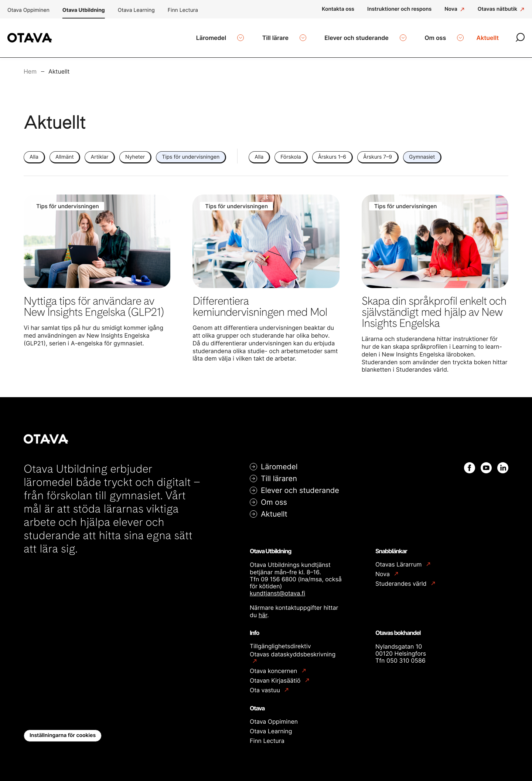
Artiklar (99, 153)
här (263, 611)
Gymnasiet (422, 153)
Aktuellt (274, 510)
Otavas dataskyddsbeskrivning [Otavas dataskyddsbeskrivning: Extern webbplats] (293, 650)
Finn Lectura (183, 10)
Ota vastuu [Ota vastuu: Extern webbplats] (266, 686)
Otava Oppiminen (28, 10)
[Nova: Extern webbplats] (455, 9)
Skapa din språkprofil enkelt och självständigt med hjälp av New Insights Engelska (434, 308)
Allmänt (64, 153)
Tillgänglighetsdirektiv (280, 642)
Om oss (274, 498)
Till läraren (279, 474)
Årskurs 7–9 (378, 153)
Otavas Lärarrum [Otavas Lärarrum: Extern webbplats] (399, 560)
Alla (34, 153)
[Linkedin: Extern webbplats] (503, 463)
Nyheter (135, 153)
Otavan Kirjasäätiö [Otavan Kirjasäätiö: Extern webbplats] (276, 676)
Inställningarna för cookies (63, 731)
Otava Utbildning (84, 10)
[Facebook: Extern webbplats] (470, 463)
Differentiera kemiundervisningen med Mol (260, 302)
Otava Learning (136, 10)
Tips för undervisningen (191, 153)
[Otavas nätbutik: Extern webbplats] (501, 9)
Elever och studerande (300, 486)
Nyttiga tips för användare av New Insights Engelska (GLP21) (94, 302)
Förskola (291, 153)
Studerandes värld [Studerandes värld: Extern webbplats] (402, 579)
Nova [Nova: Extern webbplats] (383, 570)
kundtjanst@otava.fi (277, 589)
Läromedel (279, 462)
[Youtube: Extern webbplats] (486, 463)
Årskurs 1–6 (332, 153)
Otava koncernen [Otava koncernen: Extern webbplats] (274, 667)
